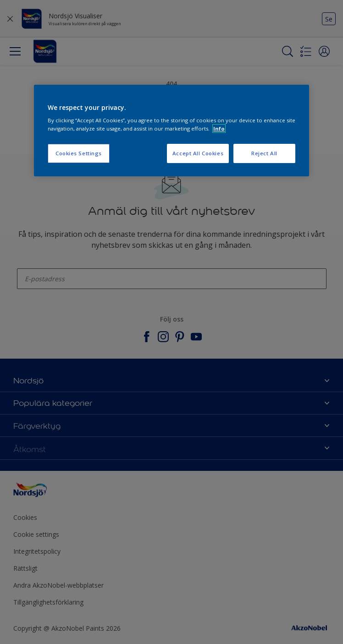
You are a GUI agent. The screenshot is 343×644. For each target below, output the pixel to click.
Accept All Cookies (198, 153)
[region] (171, 131)
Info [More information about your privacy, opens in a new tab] (219, 128)
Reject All (264, 153)
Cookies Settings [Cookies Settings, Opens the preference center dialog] (79, 153)
